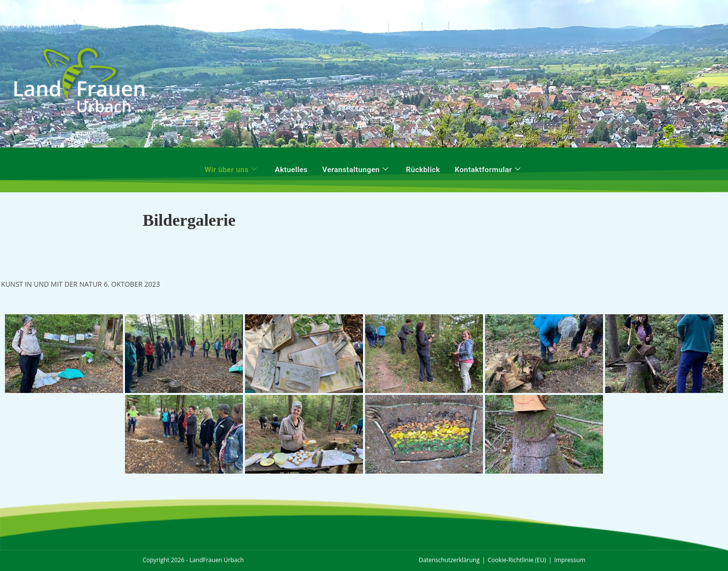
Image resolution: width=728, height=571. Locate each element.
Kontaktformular (488, 170)
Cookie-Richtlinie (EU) (517, 560)
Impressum (570, 560)
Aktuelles (291, 170)
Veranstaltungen (355, 170)
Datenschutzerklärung (449, 560)
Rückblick (423, 170)
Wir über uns (231, 170)
